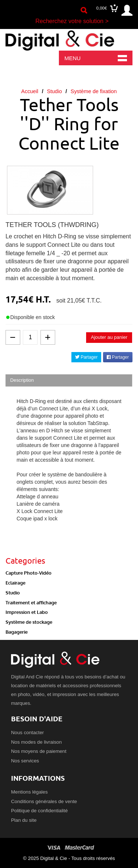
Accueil (30, 91)
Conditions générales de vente (44, 801)
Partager (86, 357)
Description (22, 380)
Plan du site (24, 820)
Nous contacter (27, 733)
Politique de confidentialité (39, 811)
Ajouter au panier (109, 337)
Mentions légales (29, 792)
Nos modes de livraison (36, 742)
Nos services (25, 761)
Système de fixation (94, 91)
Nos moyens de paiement (39, 751)
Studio (54, 91)
